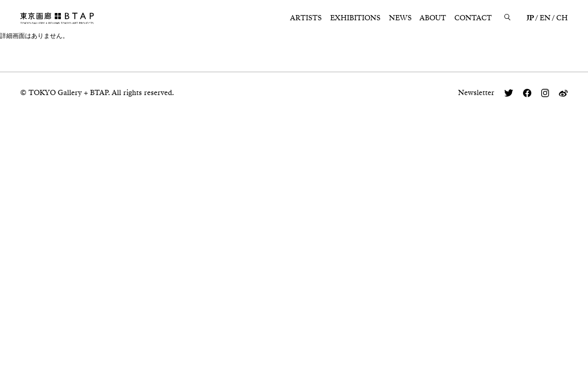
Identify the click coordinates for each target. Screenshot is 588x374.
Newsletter (476, 93)
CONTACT (473, 18)
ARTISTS (306, 18)
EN (545, 18)
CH (562, 18)
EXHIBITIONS (355, 18)
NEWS (400, 18)
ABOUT (433, 18)
